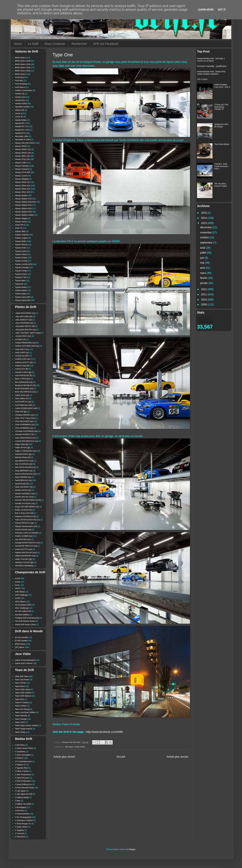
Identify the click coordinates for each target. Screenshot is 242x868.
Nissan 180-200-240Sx (25, 143)
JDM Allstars (20, 602)
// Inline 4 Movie (22, 771)
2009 (204, 305)
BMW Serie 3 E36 (23, 64)
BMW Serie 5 (21, 74)
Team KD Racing (22, 709)
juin (203, 258)
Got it (222, 10)
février (204, 278)
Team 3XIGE (20, 683)
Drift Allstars (20, 592)
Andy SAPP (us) (22, 353)
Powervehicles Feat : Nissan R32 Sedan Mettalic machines (211, 73)
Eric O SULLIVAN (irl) (24, 513)
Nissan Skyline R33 (23, 209)
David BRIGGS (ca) (23, 480)
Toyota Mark (20, 281)
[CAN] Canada (21, 641)
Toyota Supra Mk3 (23, 297)
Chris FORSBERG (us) (25, 425)
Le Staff (33, 44)
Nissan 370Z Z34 (22, 159)
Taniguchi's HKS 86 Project (221, 125)
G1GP (18, 598)
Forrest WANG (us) (23, 530)
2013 (204, 223)
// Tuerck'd (19, 833)
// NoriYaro (19, 811)
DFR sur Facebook (106, 44)
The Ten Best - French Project (221, 185)
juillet (204, 253)
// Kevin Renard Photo (24, 788)
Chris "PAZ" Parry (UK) (25, 418)
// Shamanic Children (24, 820)
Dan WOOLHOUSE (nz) (25, 467)
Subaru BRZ (20, 231)
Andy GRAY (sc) (22, 349)
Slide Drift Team (22, 676)
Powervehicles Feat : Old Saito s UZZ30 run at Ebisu (211, 60)
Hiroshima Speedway (24, 566)
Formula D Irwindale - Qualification (212, 66)
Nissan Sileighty (22, 179)
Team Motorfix (21, 716)
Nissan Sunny (21, 222)
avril (203, 268)
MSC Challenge (22, 608)
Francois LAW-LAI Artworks (27, 533)
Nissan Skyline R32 (23, 205)
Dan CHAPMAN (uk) (24, 464)
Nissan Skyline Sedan (24, 215)
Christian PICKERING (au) (26, 431)
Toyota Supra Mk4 (23, 300)
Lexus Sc (19, 117)
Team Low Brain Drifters (25, 712)
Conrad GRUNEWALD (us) (27, 441)
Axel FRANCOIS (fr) (24, 375)
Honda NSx (20, 100)
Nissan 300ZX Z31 (23, 149)
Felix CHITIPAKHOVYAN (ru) (27, 520)
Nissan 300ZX (21, 146)
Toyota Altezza (21, 245)
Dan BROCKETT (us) (24, 461)
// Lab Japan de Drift (24, 794)
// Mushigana (21, 807)
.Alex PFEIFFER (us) (24, 323)
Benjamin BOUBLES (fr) (25, 385)
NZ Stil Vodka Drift (23, 611)
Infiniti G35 (20, 110)
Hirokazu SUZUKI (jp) (24, 562)
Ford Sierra (20, 87)
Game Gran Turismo (24, 663)
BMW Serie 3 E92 (23, 71)
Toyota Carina (21, 251)
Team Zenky (20, 732)
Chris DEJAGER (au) (24, 421)
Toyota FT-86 (21, 277)
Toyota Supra (21, 294)
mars (203, 273)
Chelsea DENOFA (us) (25, 415)
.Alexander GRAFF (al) (25, 326)
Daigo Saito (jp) (22, 444)
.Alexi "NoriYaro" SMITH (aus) (28, 333)
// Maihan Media (22, 797)
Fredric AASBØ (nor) (24, 536)
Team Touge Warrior (24, 729)
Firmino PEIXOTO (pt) (24, 523)
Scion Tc (19, 228)
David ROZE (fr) (22, 484)
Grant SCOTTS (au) (24, 549)
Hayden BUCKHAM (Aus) (26, 553)
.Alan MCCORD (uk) (24, 317)
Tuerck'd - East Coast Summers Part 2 (221, 166)
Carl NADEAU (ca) (23, 402)
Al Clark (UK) (21, 339)
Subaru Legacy (22, 238)
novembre (206, 233)
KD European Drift (23, 605)
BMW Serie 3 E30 (23, 61)
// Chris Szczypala (23, 755)
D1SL (17, 585)
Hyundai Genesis (22, 107)
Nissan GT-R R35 (23, 172)
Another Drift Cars (23, 359)
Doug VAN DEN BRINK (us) (27, 507)
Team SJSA (20, 722)
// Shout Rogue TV (23, 824)
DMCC (18, 588)
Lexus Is (19, 113)
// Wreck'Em (20, 837)
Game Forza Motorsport (25, 660)
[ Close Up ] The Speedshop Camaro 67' (221, 107)
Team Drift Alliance (23, 696)
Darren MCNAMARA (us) (26, 474)
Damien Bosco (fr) (23, 457)
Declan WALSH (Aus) (24, 497)
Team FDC (20, 699)
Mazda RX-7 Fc (22, 126)
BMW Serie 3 (21, 58)
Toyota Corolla (21, 261)
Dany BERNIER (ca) (24, 471)
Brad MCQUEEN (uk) (24, 389)
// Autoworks (20, 752)
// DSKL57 (19, 758)
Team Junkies (21, 706)
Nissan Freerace (22, 169)
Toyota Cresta (21, 271)
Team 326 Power (22, 680)
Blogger (132, 849)
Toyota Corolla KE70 (24, 264)
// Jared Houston (22, 778)
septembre (207, 243)
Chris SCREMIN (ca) (24, 428)
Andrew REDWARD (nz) (25, 343)
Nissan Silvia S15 (22, 192)
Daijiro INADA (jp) (23, 448)
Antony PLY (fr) (22, 369)
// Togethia (19, 830)
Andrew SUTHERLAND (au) (27, 346)
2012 (204, 289)
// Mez (18, 801)
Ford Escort (20, 77)
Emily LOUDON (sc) (24, 510)
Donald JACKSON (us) (25, 503)
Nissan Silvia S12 (22, 182)
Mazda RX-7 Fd (22, 130)
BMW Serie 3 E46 (23, 68)
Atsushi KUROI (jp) (23, 372)
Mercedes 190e (22, 136)
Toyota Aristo (21, 248)
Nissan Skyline (21, 195)
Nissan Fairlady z (22, 166)
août (203, 248)
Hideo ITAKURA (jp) (23, 559)
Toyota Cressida (22, 267)
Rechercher (79, 44)
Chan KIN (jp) (21, 411)
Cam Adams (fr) (22, 398)
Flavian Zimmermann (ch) (26, 526)
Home (18, 44)
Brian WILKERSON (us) (25, 392)
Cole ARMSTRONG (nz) (25, 438)
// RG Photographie (23, 817)
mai (203, 263)
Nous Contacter (55, 44)
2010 (204, 300)
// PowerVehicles (22, 814)
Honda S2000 (80, 747)
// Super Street (21, 827)
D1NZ (18, 582)
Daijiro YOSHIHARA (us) (25, 451)
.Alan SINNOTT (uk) (24, 320)
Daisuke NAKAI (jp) (23, 454)
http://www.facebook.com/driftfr (105, 732)
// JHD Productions (23, 775)
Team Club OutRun (23, 693)
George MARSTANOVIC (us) (27, 543)
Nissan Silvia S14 (22, 189)
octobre (205, 237)
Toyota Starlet (21, 290)
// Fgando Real (21, 768)
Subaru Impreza (22, 235)
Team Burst (20, 686)
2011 (204, 294)
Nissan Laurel (21, 176)
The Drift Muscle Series (25, 621)
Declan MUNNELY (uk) (25, 494)
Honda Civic (20, 97)
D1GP (18, 578)
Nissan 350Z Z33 (22, 156)
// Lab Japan (20, 791)
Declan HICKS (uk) (23, 490)
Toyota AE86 (20, 241)
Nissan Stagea (21, 218)
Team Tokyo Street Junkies (26, 725)
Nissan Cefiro (21, 163)
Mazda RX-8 (20, 133)
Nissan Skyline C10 (23, 199)
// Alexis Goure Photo (24, 748)
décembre (206, 227)
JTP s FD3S (202, 79)
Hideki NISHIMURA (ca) (25, 556)
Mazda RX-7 (20, 123)
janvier (204, 283)
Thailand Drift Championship (27, 618)
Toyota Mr (19, 284)
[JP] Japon (69, 747)
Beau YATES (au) (22, 379)
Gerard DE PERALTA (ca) (26, 546)
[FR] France (20, 644)
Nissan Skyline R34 (23, 212)
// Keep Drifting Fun (23, 784)
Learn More (206, 10)
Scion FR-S (20, 225)
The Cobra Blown (222, 144)
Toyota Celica (21, 254)
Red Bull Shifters (22, 615)
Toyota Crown (21, 274)
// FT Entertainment (23, 761)
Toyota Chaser (21, 258)
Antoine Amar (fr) (22, 366)
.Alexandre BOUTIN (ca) (25, 330)
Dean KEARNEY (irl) (24, 487)
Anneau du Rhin (22, 356)
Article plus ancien (178, 757)
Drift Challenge (21, 595)
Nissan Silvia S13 (22, 186)
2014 (204, 218)
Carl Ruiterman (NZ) (24, 405)
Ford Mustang (21, 84)
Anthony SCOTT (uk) (24, 362)
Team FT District (22, 703)
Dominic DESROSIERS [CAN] (28, 500)
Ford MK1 (19, 81)
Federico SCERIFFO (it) (25, 517)
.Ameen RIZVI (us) (23, 336)
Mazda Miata (21, 120)
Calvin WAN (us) (22, 395)
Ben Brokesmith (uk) (24, 382)
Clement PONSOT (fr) (24, 434)
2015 (204, 213)
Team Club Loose (22, 689)
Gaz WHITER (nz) (23, 539)
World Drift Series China (25, 625)
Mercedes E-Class (23, 140)
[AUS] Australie (22, 637)
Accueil (121, 757)
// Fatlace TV (20, 765)
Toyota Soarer (21, 287)
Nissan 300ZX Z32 (23, 153)
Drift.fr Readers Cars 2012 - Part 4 (222, 86)
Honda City (20, 94)
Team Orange (21, 719)
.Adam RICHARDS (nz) (25, 313)
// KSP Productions (23, 781)
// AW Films (20, 745)
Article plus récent (64, 757)
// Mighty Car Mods (23, 804)
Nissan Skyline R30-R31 (25, 202)
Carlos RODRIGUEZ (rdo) (26, 408)
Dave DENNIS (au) (23, 477)
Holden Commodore (24, 90)
